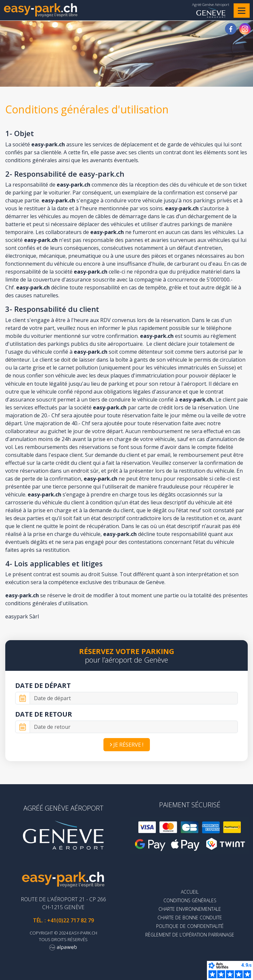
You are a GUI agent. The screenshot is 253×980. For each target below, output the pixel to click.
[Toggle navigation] (242, 11)
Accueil (190, 892)
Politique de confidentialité (190, 926)
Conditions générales (190, 900)
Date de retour (44, 714)
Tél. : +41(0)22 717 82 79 (63, 920)
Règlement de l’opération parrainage (190, 935)
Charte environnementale (190, 909)
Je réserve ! (127, 745)
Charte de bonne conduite (190, 918)
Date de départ (43, 685)
